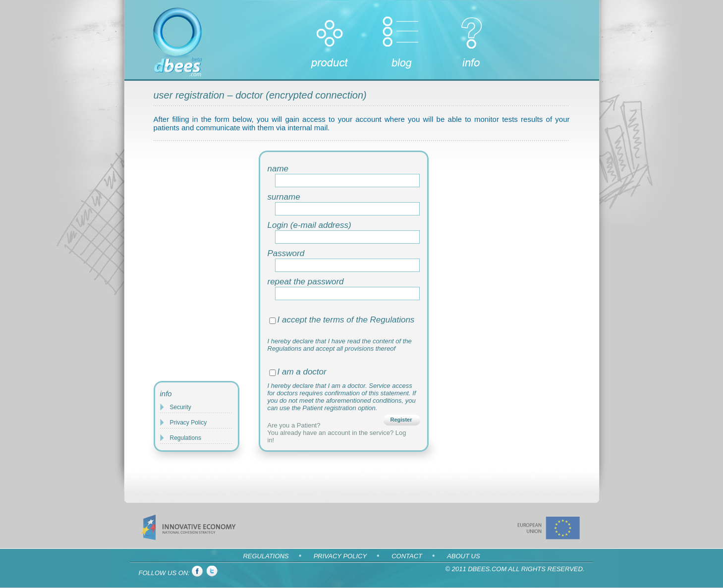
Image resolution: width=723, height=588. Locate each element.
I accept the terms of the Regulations (346, 320)
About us (463, 556)
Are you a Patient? (294, 425)
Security (181, 407)
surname (284, 197)
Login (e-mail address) (309, 225)
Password (286, 253)
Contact (407, 556)
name (278, 169)
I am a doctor (302, 372)
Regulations (186, 438)
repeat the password (306, 282)
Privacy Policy (189, 423)
